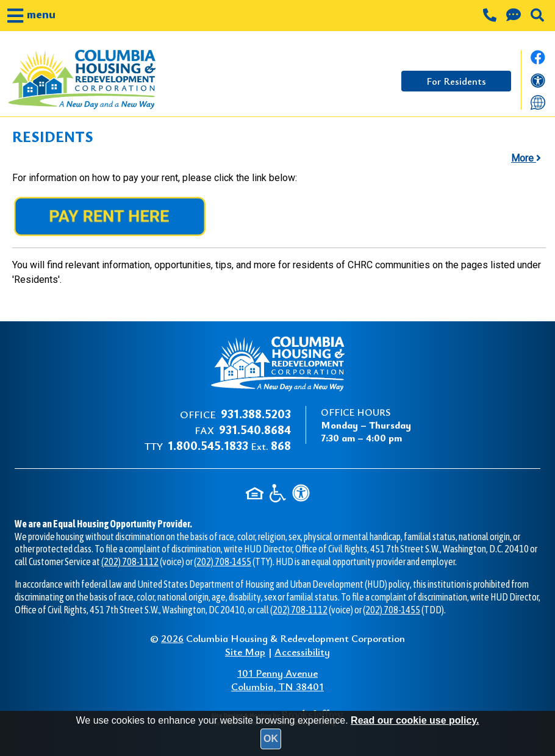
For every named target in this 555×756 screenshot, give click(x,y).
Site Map (245, 651)
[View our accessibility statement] (538, 83)
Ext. (229, 446)
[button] (31, 16)
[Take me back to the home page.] (103, 80)
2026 (172, 638)
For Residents (456, 81)
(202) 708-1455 (223, 562)
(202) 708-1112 (130, 562)
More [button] (526, 158)
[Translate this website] (538, 102)
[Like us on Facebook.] (538, 61)
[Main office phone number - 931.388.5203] (491, 16)
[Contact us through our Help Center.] (515, 16)
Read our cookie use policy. (415, 720)
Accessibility (302, 651)
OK (271, 739)
